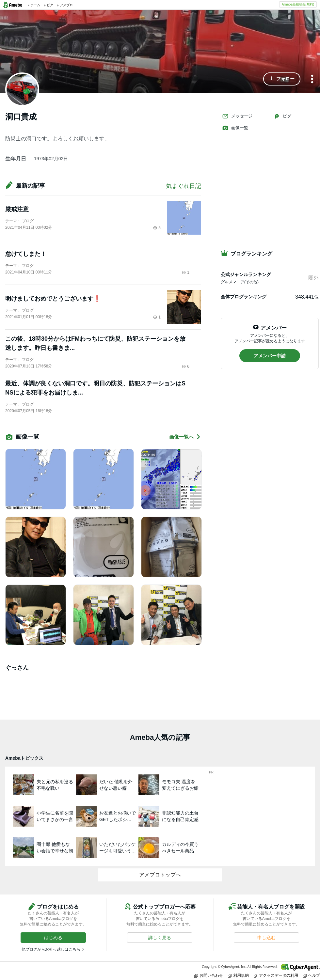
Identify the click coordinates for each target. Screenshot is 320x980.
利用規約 (238, 975)
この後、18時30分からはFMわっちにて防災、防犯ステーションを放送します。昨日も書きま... (95, 343)
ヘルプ (312, 975)
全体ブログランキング (244, 297)
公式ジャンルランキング (246, 274)
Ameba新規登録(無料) (298, 4)
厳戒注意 (17, 209)
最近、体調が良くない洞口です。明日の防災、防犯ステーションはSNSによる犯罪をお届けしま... (95, 388)
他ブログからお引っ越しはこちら (51, 949)
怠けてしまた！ (26, 254)
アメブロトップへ (160, 875)
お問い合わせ (209, 975)
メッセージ (237, 116)
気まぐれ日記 (184, 186)
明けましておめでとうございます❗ (53, 299)
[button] (282, 79)
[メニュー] (312, 79)
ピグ (282, 116)
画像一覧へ (185, 437)
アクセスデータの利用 (276, 975)
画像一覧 (235, 128)
